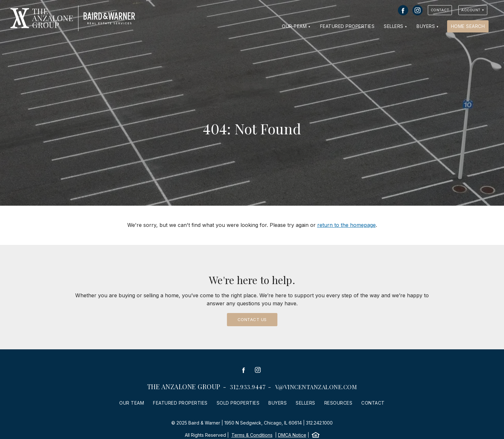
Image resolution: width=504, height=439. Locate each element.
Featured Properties (347, 26)
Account (471, 10)
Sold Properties (238, 403)
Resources (338, 403)
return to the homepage (346, 225)
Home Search (468, 26)
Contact (440, 10)
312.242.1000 (319, 423)
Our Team (294, 26)
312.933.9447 (248, 387)
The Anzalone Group (184, 386)
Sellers (394, 26)
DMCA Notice (292, 435)
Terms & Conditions (252, 435)
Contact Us (252, 319)
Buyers (426, 26)
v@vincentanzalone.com (316, 387)
